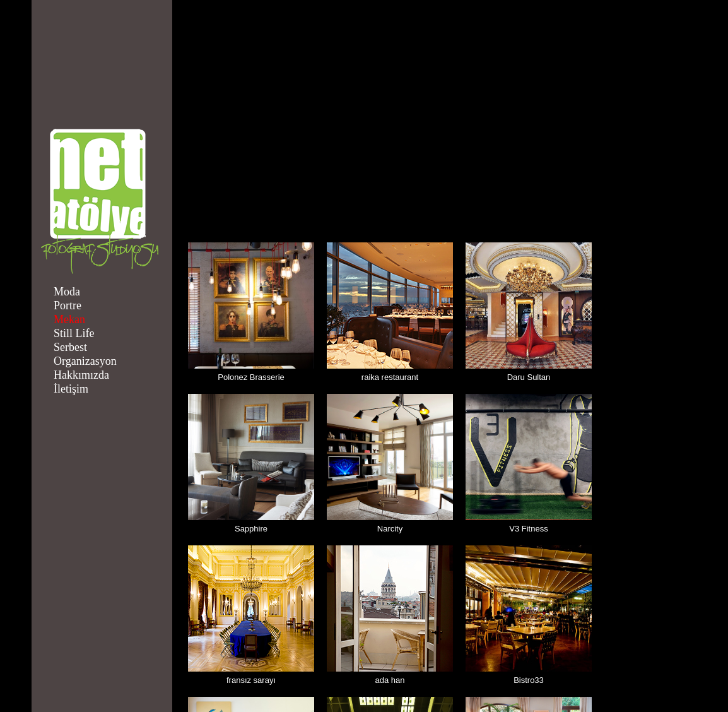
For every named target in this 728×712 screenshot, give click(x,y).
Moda (67, 292)
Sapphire (251, 529)
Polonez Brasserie (251, 377)
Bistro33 (529, 680)
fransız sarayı (251, 680)
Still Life (74, 333)
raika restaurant (390, 377)
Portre (68, 306)
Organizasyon (85, 361)
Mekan (69, 319)
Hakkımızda (81, 375)
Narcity (390, 529)
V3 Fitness (528, 529)
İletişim (71, 389)
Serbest (70, 347)
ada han (390, 680)
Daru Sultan (529, 377)
